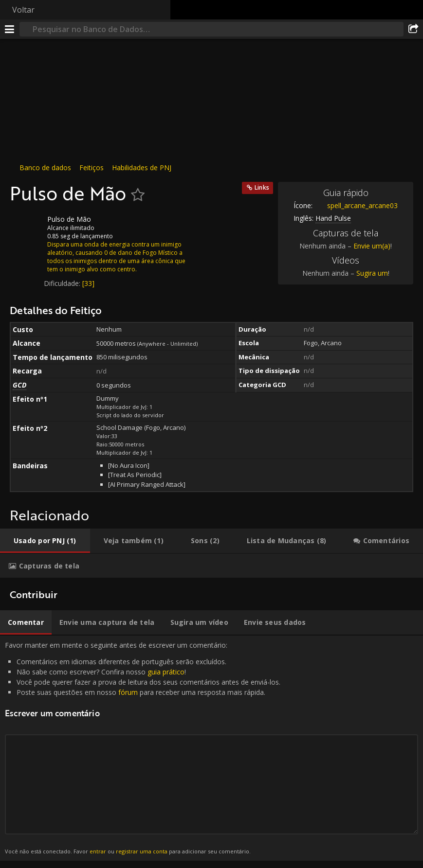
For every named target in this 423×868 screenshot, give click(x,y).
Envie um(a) (372, 246)
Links (262, 187)
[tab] (45, 541)
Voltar (23, 10)
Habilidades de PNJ (142, 168)
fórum (128, 692)
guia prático (166, 672)
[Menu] (10, 29)
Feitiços (92, 168)
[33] (88, 283)
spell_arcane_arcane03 (355, 205)
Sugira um (372, 273)
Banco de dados (45, 168)
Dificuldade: (63, 283)
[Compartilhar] (413, 29)
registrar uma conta (142, 851)
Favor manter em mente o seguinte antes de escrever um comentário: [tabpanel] (211, 748)
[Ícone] (26, 227)
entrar (98, 851)
